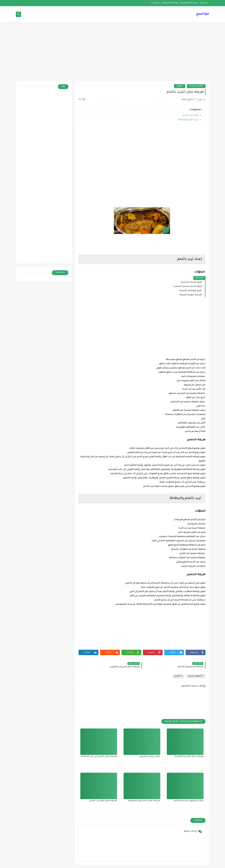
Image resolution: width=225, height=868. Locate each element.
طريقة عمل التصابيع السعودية (144, 801)
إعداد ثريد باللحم (190, 115)
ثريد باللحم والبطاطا (188, 120)
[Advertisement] (112, 53)
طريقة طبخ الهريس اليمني (103, 801)
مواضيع (203, 14)
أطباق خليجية (196, 86)
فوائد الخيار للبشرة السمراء (187, 286)
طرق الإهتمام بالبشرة (190, 291)
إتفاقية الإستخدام (170, 3)
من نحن (204, 3)
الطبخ (180, 86)
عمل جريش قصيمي (150, 756)
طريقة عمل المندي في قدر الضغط (99, 756)
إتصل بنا (155, 3)
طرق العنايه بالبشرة (191, 282)
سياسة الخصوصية (189, 3)
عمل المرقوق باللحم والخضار (189, 801)
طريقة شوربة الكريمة (191, 295)
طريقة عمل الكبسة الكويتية (189, 756)
